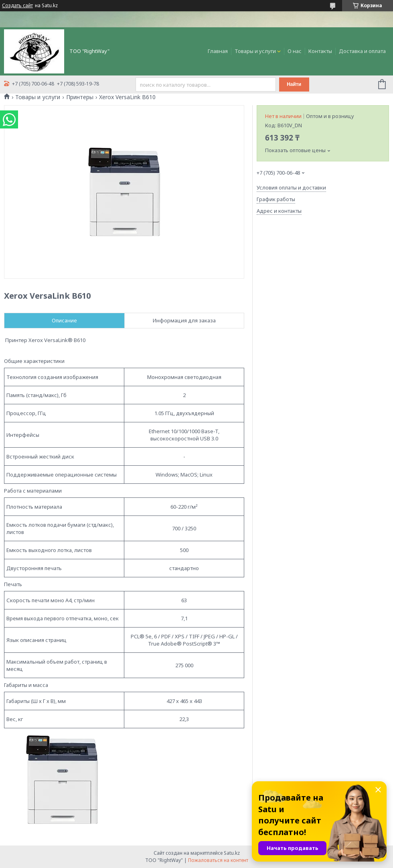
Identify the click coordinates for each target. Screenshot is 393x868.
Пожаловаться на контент (218, 860)
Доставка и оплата (362, 51)
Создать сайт (17, 6)
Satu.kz (232, 853)
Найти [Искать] (294, 84)
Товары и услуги (255, 51)
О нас (295, 51)
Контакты (320, 51)
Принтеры (80, 97)
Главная (218, 51)
